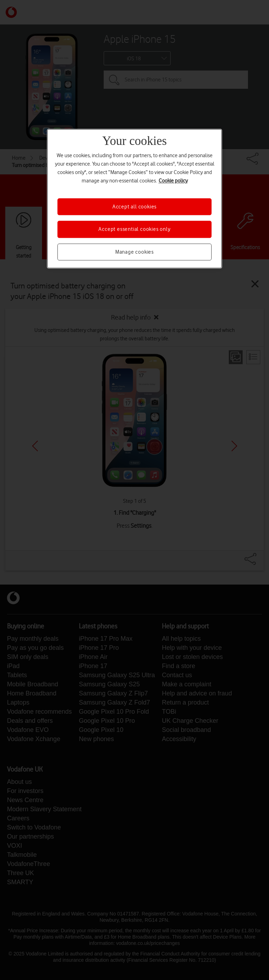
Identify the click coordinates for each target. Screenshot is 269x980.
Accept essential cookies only (134, 229)
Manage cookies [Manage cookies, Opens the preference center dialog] (134, 252)
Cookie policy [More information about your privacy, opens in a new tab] (173, 181)
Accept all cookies (134, 207)
